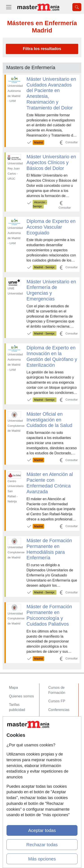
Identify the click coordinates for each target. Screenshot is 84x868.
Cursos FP (57, 701)
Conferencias (59, 710)
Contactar (17, 746)
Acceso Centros (22, 732)
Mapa (13, 688)
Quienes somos (21, 696)
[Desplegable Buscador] (77, 7)
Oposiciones (58, 732)
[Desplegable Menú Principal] (9, 7)
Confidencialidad (22, 754)
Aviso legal (18, 763)
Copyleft (16, 772)
